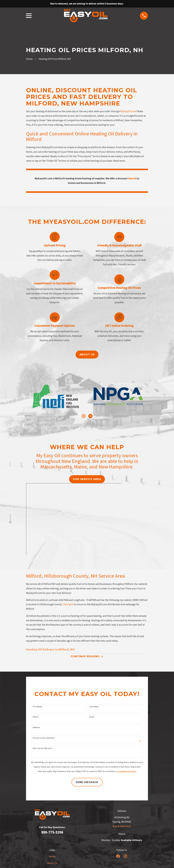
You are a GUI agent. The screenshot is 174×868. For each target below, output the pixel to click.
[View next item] (90, 416)
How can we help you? (42, 749)
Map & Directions (122, 827)
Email (92, 718)
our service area (87, 479)
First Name (37, 707)
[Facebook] (118, 857)
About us (87, 354)
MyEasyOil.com (128, 111)
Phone (35, 718)
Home (52, 857)
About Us (52, 864)
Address (36, 728)
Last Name (94, 707)
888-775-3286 (52, 833)
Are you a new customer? (44, 738)
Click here (68, 604)
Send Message (87, 783)
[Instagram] (125, 857)
